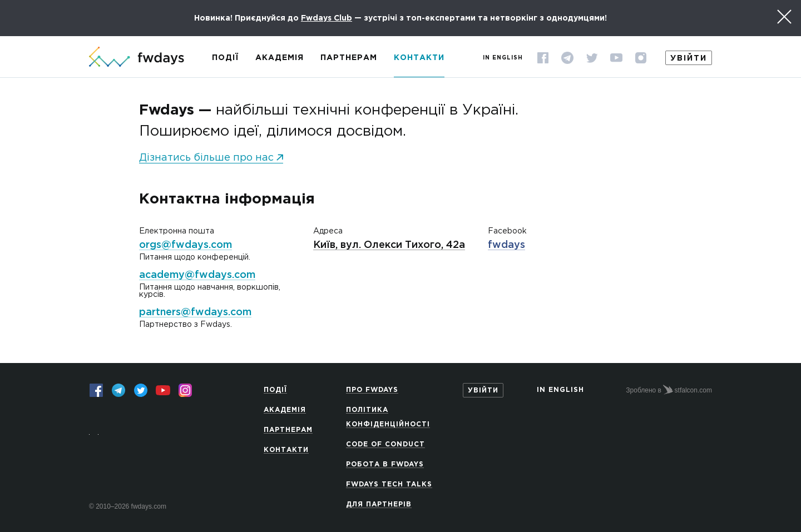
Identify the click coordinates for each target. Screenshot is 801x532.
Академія (280, 58)
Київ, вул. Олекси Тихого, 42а (389, 245)
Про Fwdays (372, 390)
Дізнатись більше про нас (206, 158)
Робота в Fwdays (385, 464)
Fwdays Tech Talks (389, 484)
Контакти (419, 58)
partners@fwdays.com (195, 312)
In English (503, 58)
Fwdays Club (327, 18)
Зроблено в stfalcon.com (669, 390)
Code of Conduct (385, 444)
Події (225, 58)
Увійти (689, 58)
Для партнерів (379, 504)
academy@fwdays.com (197, 275)
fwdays (506, 245)
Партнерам (349, 58)
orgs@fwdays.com (186, 245)
